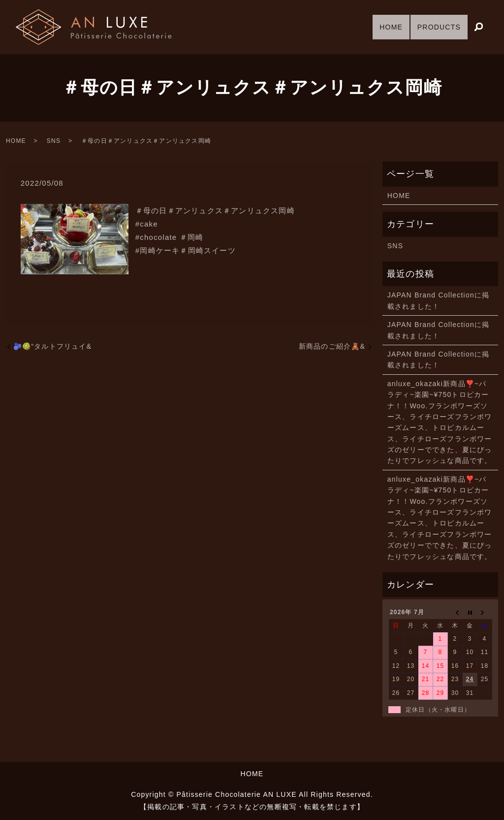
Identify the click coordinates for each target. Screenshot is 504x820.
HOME (381, 27)
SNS (54, 141)
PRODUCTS (436, 27)
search (478, 28)
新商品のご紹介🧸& (332, 346)
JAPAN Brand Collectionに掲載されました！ (439, 300)
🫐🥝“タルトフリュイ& (52, 346)
